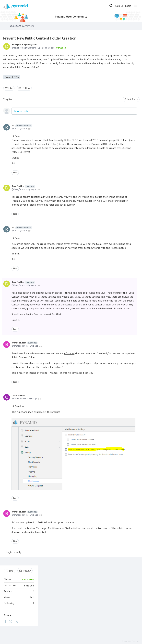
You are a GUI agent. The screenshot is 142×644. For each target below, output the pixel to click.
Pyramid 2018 (12, 77)
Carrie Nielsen (18, 396)
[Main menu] (135, 6)
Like (11, 88)
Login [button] (128, 6)
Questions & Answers (22, 26)
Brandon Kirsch (25, 343)
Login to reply (21, 111)
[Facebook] (5, 622)
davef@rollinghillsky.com (24, 45)
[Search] (111, 6)
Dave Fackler (23, 186)
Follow (26, 88)
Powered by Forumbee (131, 641)
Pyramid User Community (71, 17)
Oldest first (130, 99)
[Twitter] (11, 622)
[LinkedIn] (16, 622)
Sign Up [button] (119, 6)
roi (22, 126)
